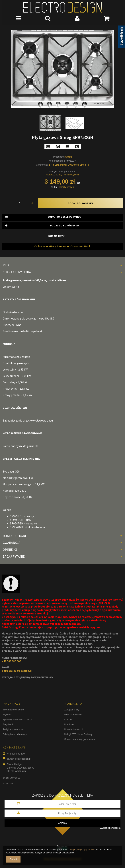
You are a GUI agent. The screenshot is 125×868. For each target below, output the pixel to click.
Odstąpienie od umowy (15, 734)
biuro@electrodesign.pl (17, 671)
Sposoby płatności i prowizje (18, 719)
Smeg (68, 157)
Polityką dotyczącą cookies (82, 850)
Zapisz (63, 823)
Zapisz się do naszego (62, 795)
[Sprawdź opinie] (121, 37)
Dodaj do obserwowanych (44, 217)
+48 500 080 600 (11, 661)
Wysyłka (7, 715)
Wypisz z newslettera (110, 828)
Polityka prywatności (13, 729)
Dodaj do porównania (42, 226)
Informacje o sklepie (13, 710)
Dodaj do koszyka (81, 203)
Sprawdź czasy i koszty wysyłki (62, 175)
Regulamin (8, 724)
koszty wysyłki (67, 187)
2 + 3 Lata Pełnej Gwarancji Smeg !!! (69, 165)
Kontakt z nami (14, 747)
